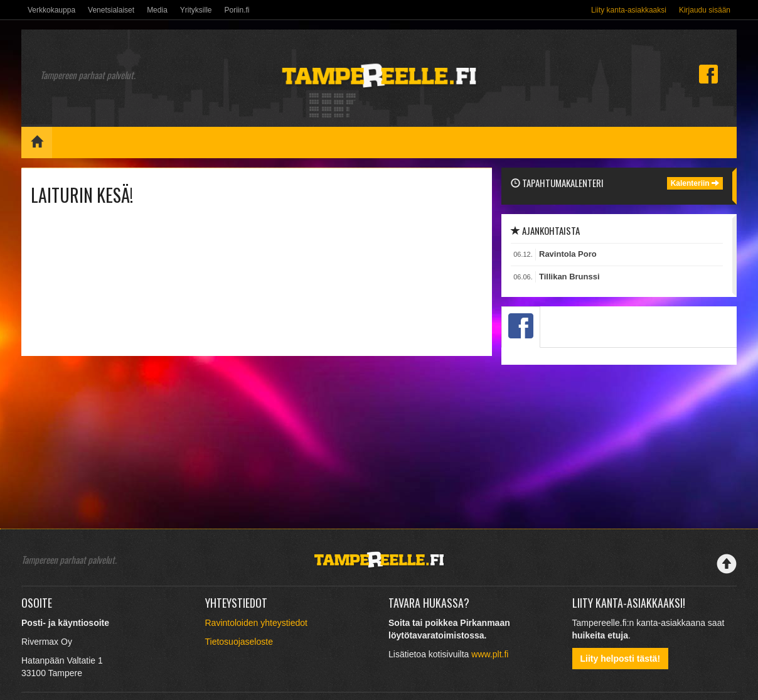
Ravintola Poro (568, 254)
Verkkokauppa (51, 10)
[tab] (521, 327)
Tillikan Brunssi (569, 277)
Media (157, 10)
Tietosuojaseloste (239, 642)
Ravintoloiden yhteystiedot (256, 623)
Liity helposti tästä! (621, 659)
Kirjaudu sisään (705, 10)
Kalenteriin (695, 183)
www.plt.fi (490, 654)
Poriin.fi (237, 10)
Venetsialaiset (111, 10)
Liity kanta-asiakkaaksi (629, 10)
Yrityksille (196, 10)
